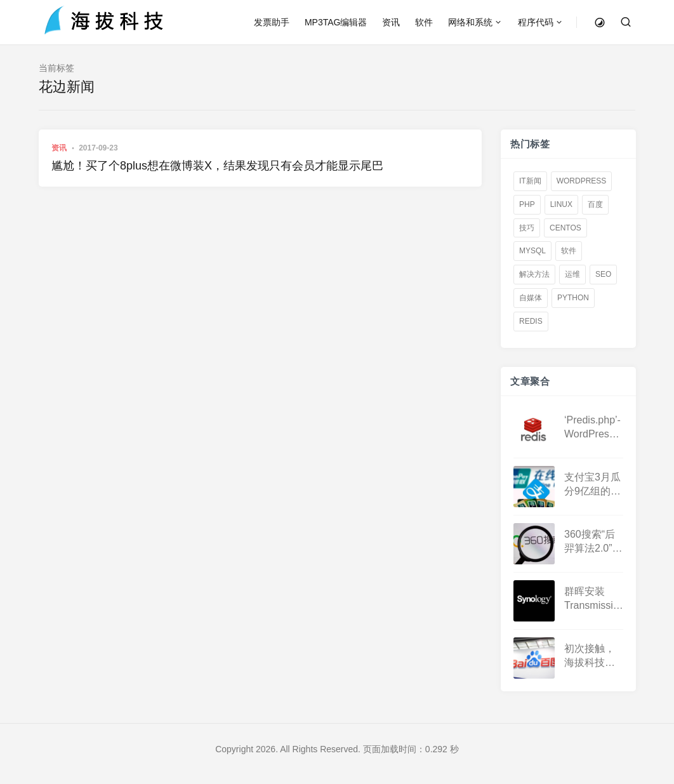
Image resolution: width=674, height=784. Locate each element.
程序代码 (536, 22)
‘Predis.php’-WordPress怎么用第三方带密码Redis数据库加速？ (592, 428)
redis (531, 321)
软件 (424, 22)
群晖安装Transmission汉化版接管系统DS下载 (594, 599)
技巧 (527, 227)
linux (561, 204)
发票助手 (272, 22)
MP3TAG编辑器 (336, 22)
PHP (527, 204)
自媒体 (531, 298)
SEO (603, 274)
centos (565, 227)
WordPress (581, 181)
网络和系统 (470, 22)
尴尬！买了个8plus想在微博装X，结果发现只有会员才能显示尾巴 (217, 166)
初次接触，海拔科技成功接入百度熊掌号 (590, 656)
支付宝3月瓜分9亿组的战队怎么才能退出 (592, 485)
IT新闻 (530, 181)
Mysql (532, 251)
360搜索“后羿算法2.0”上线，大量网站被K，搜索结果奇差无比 (593, 542)
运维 (572, 274)
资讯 (391, 22)
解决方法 (534, 274)
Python (573, 298)
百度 (595, 204)
